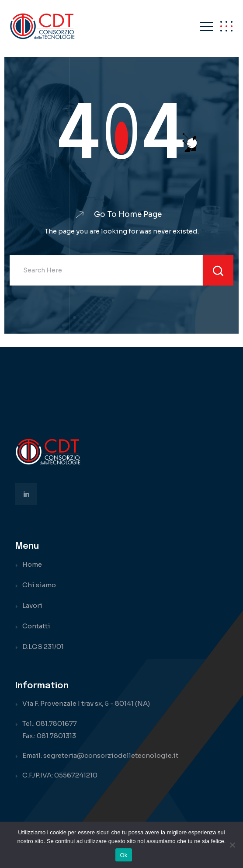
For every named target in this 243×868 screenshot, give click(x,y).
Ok (123, 855)
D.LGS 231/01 (43, 647)
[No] (232, 845)
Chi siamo (39, 585)
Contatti (36, 626)
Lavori (32, 605)
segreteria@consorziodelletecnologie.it (111, 755)
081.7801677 (56, 723)
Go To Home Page (128, 214)
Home (32, 564)
